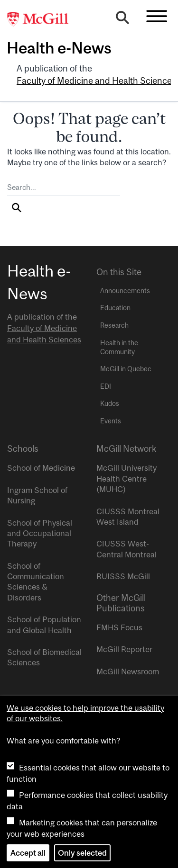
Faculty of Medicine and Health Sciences (96, 81)
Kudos (110, 403)
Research (114, 325)
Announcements (125, 291)
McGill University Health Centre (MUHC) (126, 479)
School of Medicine (41, 468)
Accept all (28, 853)
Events (111, 421)
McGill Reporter (124, 649)
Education (115, 308)
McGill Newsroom (128, 671)
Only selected (82, 853)
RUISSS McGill (123, 576)
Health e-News (59, 48)
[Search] (122, 20)
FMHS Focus (119, 627)
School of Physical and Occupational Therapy (40, 533)
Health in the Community (119, 347)
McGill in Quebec (126, 369)
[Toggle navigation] (157, 16)
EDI (106, 386)
